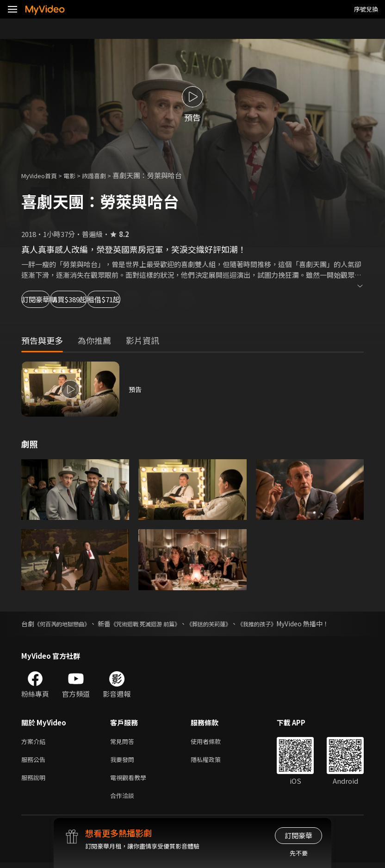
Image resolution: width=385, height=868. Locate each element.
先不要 (299, 853)
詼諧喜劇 (104, 175)
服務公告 (35, 761)
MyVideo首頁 (42, 175)
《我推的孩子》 (288, 624)
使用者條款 (214, 742)
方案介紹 (35, 742)
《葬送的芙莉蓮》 (233, 624)
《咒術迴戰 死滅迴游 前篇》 (160, 624)
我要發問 (124, 761)
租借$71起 (174, 299)
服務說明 (35, 781)
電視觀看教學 (131, 781)
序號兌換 (366, 9)
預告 (136, 389)
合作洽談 (124, 800)
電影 (77, 175)
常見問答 (124, 742)
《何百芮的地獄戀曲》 (67, 624)
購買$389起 (109, 299)
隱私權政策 (214, 761)
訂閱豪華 (47, 299)
